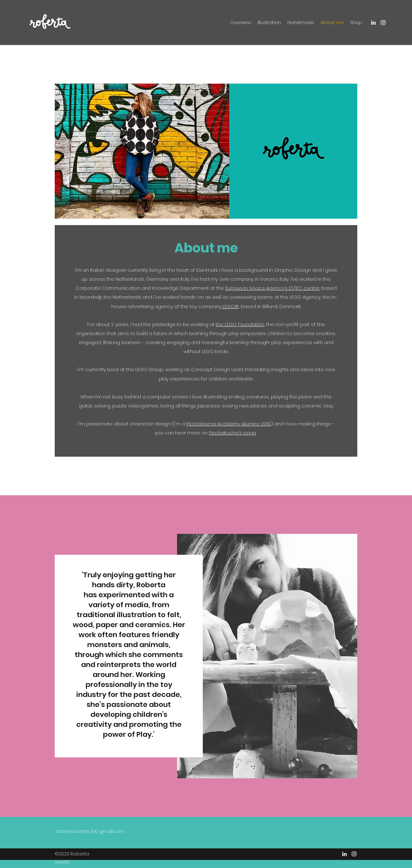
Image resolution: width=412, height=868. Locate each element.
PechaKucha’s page (233, 433)
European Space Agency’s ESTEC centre (272, 288)
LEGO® (230, 306)
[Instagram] (383, 23)
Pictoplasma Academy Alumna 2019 (229, 424)
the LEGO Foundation (240, 324)
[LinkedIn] (373, 23)
